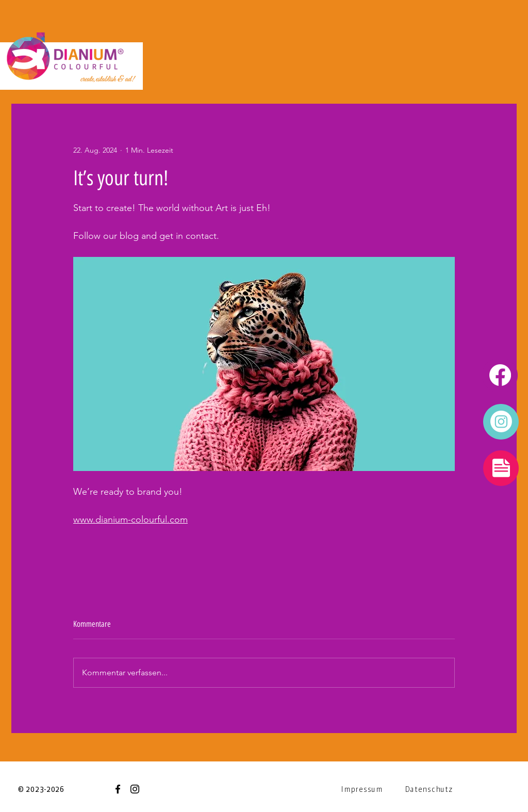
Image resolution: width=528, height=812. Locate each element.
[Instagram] (135, 789)
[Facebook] (118, 789)
